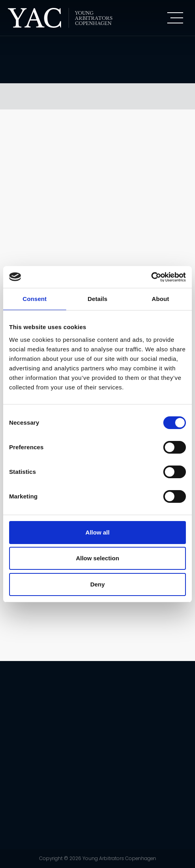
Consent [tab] (35, 299)
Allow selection (97, 558)
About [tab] (161, 299)
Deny (98, 584)
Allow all (98, 532)
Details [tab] (97, 299)
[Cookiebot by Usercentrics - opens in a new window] (151, 277)
